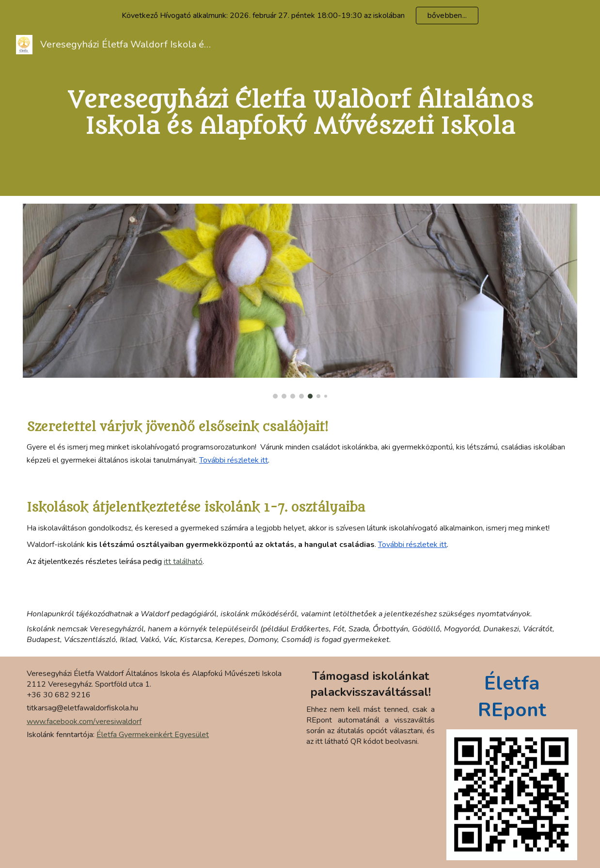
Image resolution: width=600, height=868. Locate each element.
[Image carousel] (300, 301)
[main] (300, 114)
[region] (300, 16)
